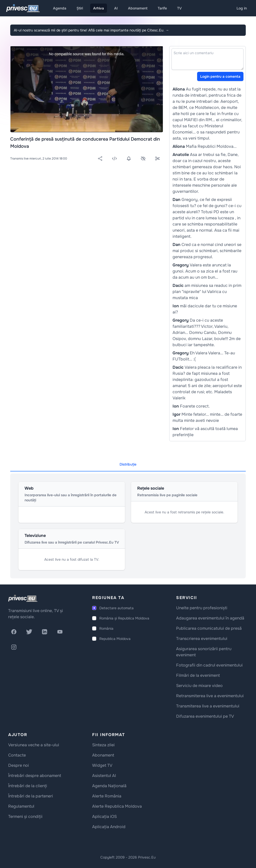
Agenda (60, 8)
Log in (242, 8)
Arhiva (99, 8)
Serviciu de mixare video (199, 686)
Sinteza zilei (103, 745)
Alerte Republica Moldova (117, 806)
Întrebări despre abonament (35, 776)
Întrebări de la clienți (28, 786)
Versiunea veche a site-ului (34, 745)
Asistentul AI (104, 776)
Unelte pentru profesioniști (202, 608)
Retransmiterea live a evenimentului (210, 696)
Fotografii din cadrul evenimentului (209, 665)
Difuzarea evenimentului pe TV (205, 716)
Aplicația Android (109, 827)
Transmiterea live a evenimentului (208, 706)
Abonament (138, 8)
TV (179, 8)
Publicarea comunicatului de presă (209, 628)
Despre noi (19, 765)
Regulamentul (21, 806)
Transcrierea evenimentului (202, 639)
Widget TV (102, 765)
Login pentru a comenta (220, 76)
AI (116, 8)
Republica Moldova (115, 639)
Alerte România (107, 796)
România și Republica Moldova (124, 618)
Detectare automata (116, 608)
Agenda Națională (109, 786)
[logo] (23, 598)
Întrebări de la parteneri (31, 796)
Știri (80, 8)
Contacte (17, 755)
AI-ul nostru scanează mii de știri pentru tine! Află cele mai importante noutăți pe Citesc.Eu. (91, 30)
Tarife (162, 8)
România (106, 628)
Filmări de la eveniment (198, 675)
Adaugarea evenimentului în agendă (210, 618)
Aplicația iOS (104, 816)
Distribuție (128, 464)
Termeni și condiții (25, 816)
